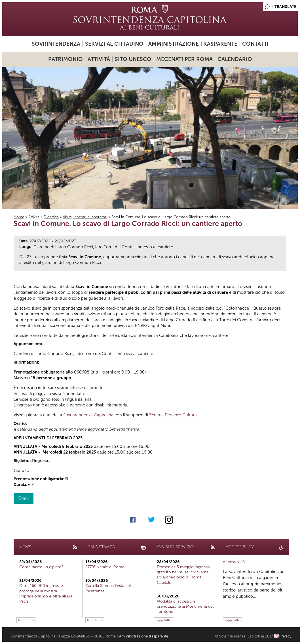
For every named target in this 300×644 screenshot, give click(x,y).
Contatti (255, 44)
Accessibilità (234, 562)
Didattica (51, 217)
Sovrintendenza (56, 44)
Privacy (285, 636)
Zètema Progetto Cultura (173, 415)
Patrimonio (66, 59)
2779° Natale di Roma (105, 567)
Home (19, 217)
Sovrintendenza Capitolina (88, 415)
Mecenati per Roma (184, 59)
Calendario (235, 59)
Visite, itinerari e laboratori (85, 217)
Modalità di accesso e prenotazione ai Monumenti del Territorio (185, 606)
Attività (99, 59)
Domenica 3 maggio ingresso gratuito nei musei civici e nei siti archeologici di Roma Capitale (183, 575)
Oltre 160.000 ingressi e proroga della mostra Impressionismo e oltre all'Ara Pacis (46, 593)
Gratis (24, 498)
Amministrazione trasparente (193, 44)
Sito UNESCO (133, 59)
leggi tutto (26, 620)
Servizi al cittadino (114, 44)
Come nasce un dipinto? (41, 567)
